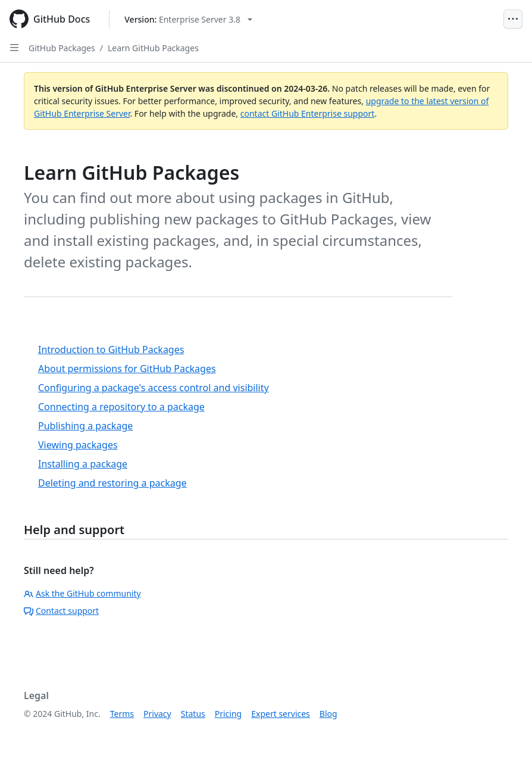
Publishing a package (85, 426)
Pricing (228, 714)
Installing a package (83, 464)
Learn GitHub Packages (153, 48)
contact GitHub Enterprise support (308, 113)
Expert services (281, 714)
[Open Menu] (513, 19)
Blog (328, 714)
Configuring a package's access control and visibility (154, 388)
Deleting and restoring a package (112, 483)
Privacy (157, 714)
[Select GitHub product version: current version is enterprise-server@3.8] (188, 19)
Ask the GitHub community (82, 593)
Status (193, 714)
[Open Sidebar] (14, 48)
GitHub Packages (62, 48)
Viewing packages (78, 445)
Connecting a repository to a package (121, 407)
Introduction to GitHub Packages (111, 350)
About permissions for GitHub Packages (127, 369)
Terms (122, 714)
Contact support (61, 611)
